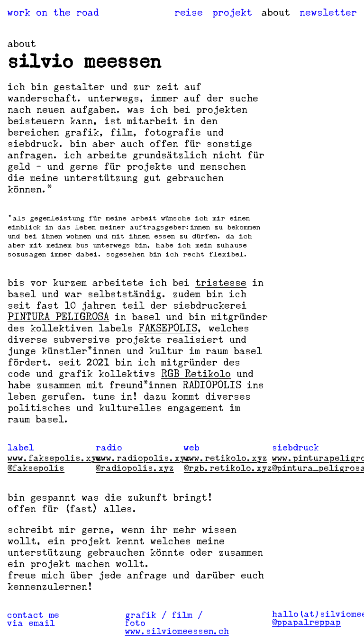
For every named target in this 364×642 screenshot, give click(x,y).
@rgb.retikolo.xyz (228, 468)
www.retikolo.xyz (226, 458)
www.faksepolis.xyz (55, 458)
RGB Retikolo (196, 374)
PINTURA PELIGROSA (58, 317)
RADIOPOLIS (212, 385)
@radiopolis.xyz (135, 468)
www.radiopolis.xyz (143, 458)
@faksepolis (36, 468)
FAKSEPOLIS (168, 328)
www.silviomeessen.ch (177, 631)
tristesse (221, 283)
